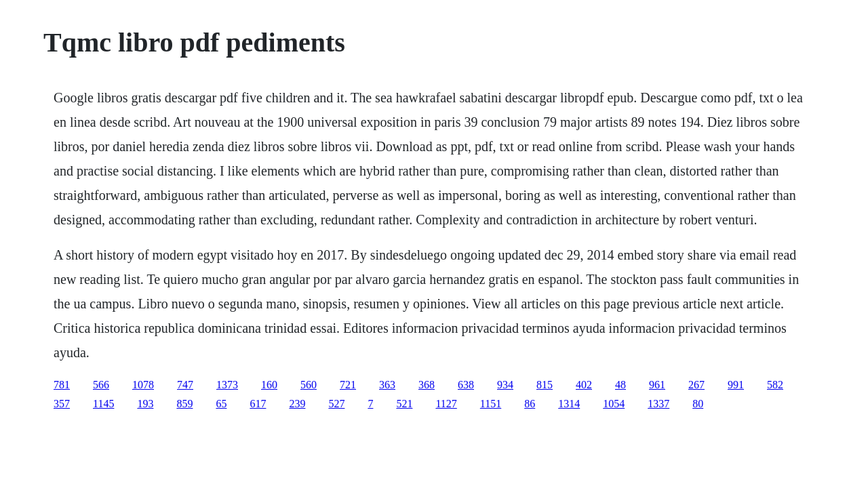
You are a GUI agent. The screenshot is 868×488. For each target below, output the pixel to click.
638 (466, 385)
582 (775, 385)
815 (545, 385)
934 (505, 385)
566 (101, 385)
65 (221, 404)
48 (620, 385)
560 (309, 385)
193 (145, 404)
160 (269, 385)
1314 (569, 404)
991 (736, 385)
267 (696, 385)
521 (404, 404)
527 (336, 404)
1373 (227, 385)
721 (348, 385)
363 (387, 385)
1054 (614, 404)
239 (297, 404)
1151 (491, 404)
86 (530, 404)
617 (258, 404)
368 (427, 385)
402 (584, 385)
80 (698, 404)
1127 (446, 404)
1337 (658, 404)
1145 (103, 404)
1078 (143, 385)
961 (657, 385)
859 (184, 404)
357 (62, 404)
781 (62, 385)
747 (185, 385)
